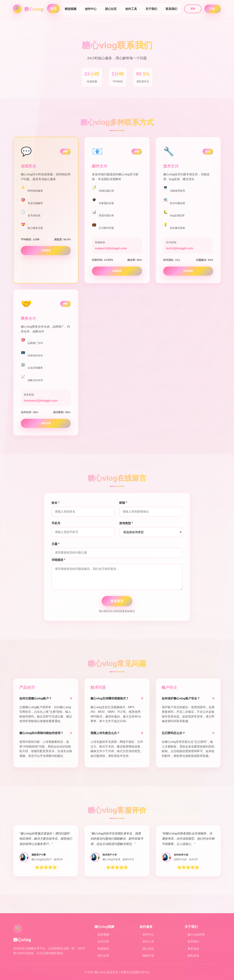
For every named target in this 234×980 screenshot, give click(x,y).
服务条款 (193, 949)
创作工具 (131, 9)
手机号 (56, 523)
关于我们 (151, 9)
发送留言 (117, 601)
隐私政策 (193, 956)
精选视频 (71, 9)
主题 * (55, 544)
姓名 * (55, 503)
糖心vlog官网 (196, 935)
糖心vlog (34, 9)
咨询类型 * (126, 523)
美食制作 (103, 949)
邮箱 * (123, 503)
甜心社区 (111, 9)
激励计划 (148, 956)
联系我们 (171, 9)
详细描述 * (58, 560)
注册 (213, 9)
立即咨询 (46, 250)
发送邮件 (117, 271)
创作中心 (91, 9)
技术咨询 (188, 271)
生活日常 (103, 941)
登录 (193, 9)
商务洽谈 (46, 423)
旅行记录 (103, 956)
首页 (53, 9)
